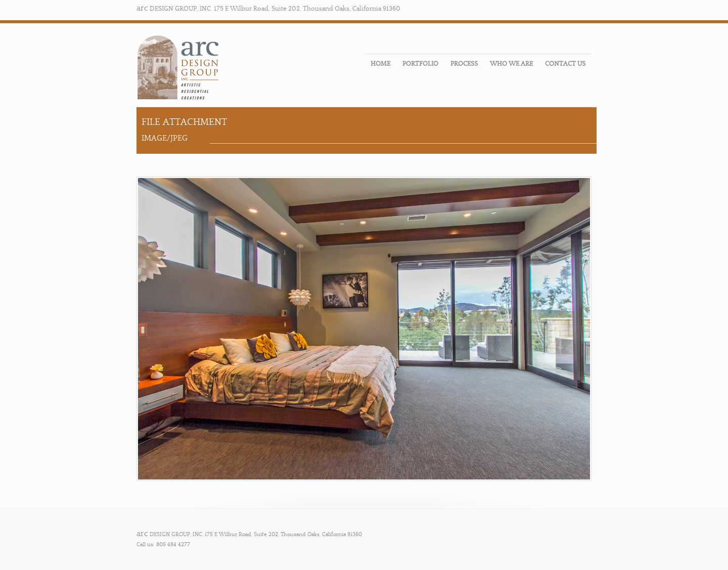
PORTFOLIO (420, 64)
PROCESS (464, 64)
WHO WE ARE (511, 64)
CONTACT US (565, 64)
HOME (380, 64)
